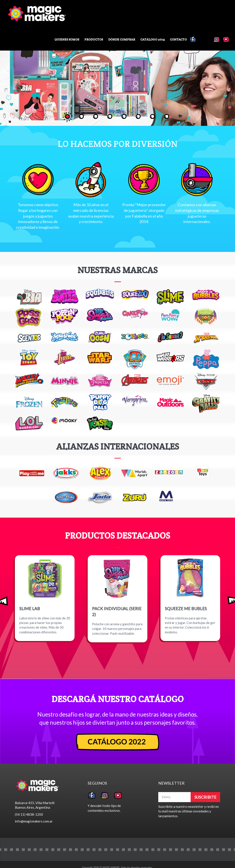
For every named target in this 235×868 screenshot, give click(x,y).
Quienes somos (67, 39)
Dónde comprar (122, 39)
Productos (94, 39)
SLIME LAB (30, 609)
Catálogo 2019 (152, 39)
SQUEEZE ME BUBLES (186, 609)
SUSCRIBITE (205, 797)
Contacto (178, 39)
